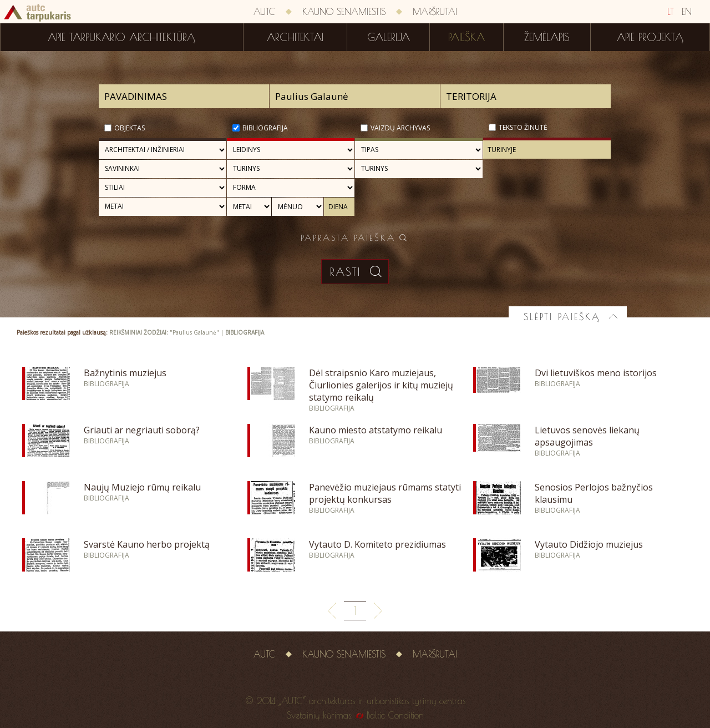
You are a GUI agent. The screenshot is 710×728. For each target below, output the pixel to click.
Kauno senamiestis (344, 12)
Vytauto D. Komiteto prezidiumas (377, 544)
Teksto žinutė (523, 127)
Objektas (130, 128)
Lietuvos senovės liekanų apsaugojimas (587, 436)
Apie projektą (650, 37)
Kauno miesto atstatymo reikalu (376, 430)
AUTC (264, 12)
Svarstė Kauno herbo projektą (147, 544)
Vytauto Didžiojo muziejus (589, 544)
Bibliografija (265, 128)
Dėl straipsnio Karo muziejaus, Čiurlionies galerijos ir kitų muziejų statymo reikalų (381, 385)
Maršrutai (435, 12)
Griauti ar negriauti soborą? (142, 430)
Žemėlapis (547, 37)
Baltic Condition (395, 715)
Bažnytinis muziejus (125, 373)
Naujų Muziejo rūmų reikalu (142, 487)
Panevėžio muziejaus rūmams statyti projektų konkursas (385, 493)
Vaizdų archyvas (400, 128)
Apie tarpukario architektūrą (121, 37)
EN (687, 12)
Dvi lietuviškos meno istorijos (596, 373)
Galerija (389, 37)
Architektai (295, 37)
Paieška (466, 37)
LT (671, 12)
